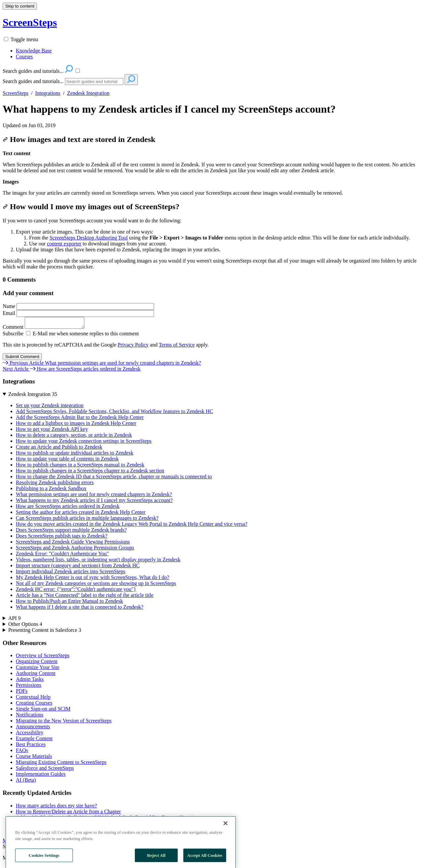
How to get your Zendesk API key (52, 431)
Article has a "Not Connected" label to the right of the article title (85, 597)
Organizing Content (37, 663)
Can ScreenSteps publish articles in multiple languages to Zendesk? (87, 520)
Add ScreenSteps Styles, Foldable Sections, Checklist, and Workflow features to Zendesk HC (114, 413)
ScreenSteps (15, 93)
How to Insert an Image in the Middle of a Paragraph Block (79, 825)
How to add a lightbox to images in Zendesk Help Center (76, 425)
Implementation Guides (41, 776)
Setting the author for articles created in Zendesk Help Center (81, 514)
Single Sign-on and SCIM (43, 711)
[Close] (226, 845)
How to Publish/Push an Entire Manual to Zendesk (69, 603)
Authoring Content (36, 675)
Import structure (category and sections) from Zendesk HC (78, 567)
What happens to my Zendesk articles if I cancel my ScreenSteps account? (169, 109)
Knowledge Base (34, 51)
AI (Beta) (26, 782)
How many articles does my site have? (56, 808)
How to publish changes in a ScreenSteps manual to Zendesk (80, 467)
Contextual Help (33, 699)
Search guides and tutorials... (33, 81)
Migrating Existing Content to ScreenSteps (61, 764)
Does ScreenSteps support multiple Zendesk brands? (71, 532)
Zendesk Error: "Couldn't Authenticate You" (62, 556)
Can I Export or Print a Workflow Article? (60, 831)
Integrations (48, 93)
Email (78, 313)
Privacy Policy (133, 347)
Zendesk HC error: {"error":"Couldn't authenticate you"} (76, 591)
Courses (24, 56)
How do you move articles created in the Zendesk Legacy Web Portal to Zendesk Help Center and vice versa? (132, 526)
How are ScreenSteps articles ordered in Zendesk (68, 508)
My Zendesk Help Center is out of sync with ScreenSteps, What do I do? (92, 579)
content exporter (64, 244)
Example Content (34, 740)
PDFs (22, 693)
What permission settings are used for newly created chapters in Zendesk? (94, 496)
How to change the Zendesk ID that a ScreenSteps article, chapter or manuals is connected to (114, 478)
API (15, 620)
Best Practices (31, 746)
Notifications (30, 717)
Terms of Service (177, 347)
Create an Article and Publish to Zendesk (59, 449)
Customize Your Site (38, 669)
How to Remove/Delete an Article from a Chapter (68, 813)
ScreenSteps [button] (30, 22)
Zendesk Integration (88, 93)
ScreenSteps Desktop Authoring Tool (89, 238)
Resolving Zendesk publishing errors (55, 484)
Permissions (29, 687)
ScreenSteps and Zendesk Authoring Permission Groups (75, 550)
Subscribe (13, 336)
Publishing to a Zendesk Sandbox (51, 490)
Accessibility (30, 734)
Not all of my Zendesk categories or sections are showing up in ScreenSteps (96, 585)
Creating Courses (34, 705)
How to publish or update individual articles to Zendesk (75, 455)
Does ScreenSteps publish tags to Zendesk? (62, 538)
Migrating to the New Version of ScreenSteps (64, 723)
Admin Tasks (30, 681)
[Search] (94, 82)
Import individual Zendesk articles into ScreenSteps (71, 573)
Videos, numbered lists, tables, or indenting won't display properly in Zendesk (98, 561)
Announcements (33, 728)
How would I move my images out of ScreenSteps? (91, 207)
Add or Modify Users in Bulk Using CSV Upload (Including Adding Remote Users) (105, 819)
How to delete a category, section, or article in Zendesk (74, 437)
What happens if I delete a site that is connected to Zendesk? (80, 609)
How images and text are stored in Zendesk (79, 139)
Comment (47, 329)
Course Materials (34, 758)
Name (78, 306)
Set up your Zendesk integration (50, 407)
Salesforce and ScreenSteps (45, 770)
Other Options (25, 626)
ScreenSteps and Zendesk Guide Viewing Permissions (73, 544)
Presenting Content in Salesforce (45, 632)
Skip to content (20, 6)
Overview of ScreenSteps (43, 657)
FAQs (22, 752)
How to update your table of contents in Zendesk (67, 461)
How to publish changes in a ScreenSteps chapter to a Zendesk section (90, 473)
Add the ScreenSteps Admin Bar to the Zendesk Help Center (80, 419)
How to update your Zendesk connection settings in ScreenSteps (84, 443)
